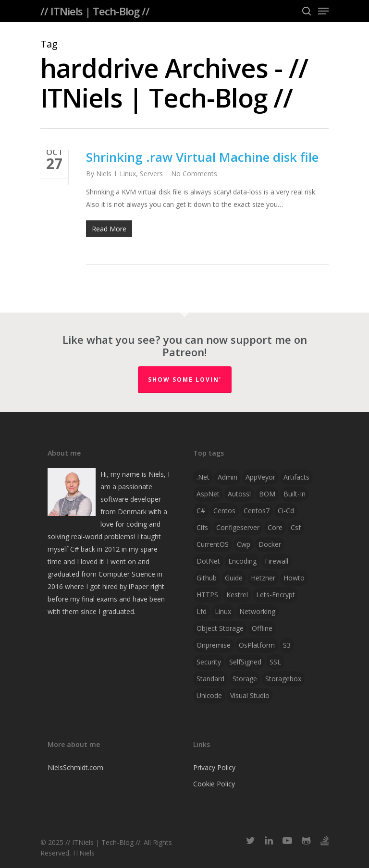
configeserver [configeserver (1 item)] (238, 527)
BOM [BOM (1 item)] (267, 494)
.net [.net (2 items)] (203, 477)
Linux (128, 174)
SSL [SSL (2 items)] (275, 662)
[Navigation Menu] (323, 11)
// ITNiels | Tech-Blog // (95, 11)
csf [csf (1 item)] (296, 527)
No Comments (194, 174)
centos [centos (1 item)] (224, 511)
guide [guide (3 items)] (234, 578)
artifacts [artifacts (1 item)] (296, 477)
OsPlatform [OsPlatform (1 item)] (257, 645)
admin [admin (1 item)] (228, 477)
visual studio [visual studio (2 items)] (250, 695)
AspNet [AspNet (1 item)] (208, 494)
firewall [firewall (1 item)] (277, 561)
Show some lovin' (185, 380)
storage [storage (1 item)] (245, 679)
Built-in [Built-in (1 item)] (295, 494)
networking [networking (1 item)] (257, 611)
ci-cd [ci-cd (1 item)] (286, 511)
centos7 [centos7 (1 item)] (257, 511)
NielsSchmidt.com (75, 767)
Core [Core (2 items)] (275, 527)
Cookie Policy (214, 784)
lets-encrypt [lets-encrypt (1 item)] (276, 595)
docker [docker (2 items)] (270, 544)
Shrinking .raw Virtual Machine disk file (202, 157)
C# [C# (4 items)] (201, 511)
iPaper (139, 586)
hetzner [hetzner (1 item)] (263, 578)
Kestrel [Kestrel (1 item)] (237, 595)
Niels (104, 174)
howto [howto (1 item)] (294, 578)
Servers (151, 174)
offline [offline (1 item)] (262, 628)
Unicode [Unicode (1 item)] (209, 695)
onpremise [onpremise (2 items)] (214, 645)
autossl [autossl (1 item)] (239, 494)
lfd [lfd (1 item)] (202, 611)
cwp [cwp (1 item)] (244, 544)
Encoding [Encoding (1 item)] (242, 561)
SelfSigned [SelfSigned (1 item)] (245, 662)
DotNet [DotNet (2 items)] (208, 561)
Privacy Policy (214, 767)
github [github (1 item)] (207, 578)
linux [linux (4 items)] (223, 611)
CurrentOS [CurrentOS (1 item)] (213, 544)
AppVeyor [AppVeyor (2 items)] (260, 477)
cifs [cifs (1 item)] (202, 527)
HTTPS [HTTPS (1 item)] (207, 595)
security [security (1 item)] (209, 662)
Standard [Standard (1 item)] (210, 679)
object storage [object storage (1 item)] (220, 628)
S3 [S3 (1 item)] (287, 645)
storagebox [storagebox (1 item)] (283, 679)
